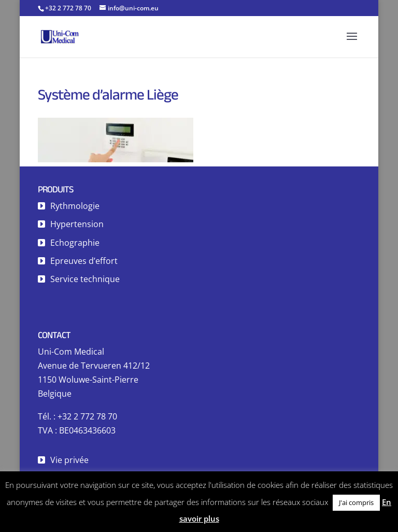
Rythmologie (75, 206)
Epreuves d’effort (84, 261)
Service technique (85, 279)
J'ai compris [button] (356, 502)
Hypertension (77, 224)
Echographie (75, 243)
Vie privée (69, 460)
